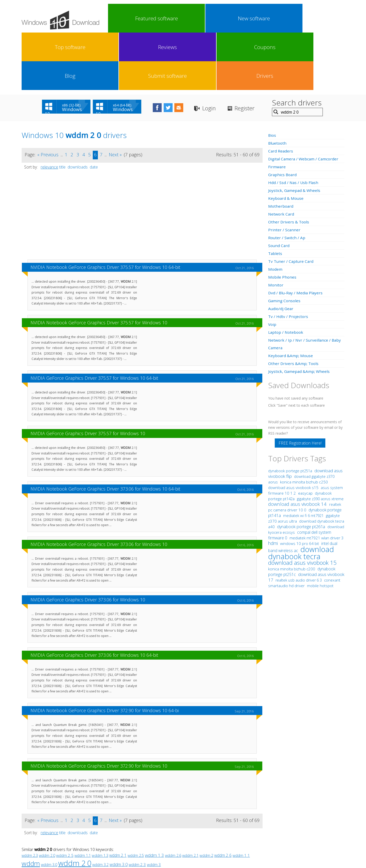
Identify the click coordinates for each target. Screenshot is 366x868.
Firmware (277, 109)
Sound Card (279, 188)
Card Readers (281, 94)
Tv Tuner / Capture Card (292, 204)
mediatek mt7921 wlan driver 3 (317, 480)
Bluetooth (278, 86)
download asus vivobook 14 (298, 446)
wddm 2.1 (190, 798)
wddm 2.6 (173, 798)
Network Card (281, 157)
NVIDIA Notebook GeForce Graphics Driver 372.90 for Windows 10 (99, 708)
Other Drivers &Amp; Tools (294, 306)
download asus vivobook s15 (294, 430)
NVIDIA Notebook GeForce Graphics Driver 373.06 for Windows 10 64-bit (105, 431)
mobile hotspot (320, 528)
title (62, 110)
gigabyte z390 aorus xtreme (320, 441)
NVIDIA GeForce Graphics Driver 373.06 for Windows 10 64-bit (94, 598)
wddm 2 (206, 798)
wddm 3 (154, 807)
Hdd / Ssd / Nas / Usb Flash (294, 125)
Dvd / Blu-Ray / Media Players (296, 235)
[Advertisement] (142, 160)
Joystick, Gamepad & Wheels (295, 133)
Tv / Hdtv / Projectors (288, 259)
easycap (305, 436)
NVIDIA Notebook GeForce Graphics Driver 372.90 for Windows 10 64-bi (105, 653)
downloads (78, 110)
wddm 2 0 (75, 806)
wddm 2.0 (47, 798)
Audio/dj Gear (281, 251)
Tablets (275, 196)
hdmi (273, 486)
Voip (272, 267)
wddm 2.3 (30, 798)
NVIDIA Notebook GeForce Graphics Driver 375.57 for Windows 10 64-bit (105, 210)
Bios (272, 78)
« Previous (48, 97)
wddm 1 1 (241, 798)
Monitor (276, 227)
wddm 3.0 (49, 807)
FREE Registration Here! (300, 386)
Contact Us (220, 828)
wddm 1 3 (154, 798)
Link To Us (145, 828)
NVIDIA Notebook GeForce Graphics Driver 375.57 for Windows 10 (99, 265)
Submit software (299, 18)
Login (226, 51)
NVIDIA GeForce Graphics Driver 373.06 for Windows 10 (88, 542)
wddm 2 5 (65, 798)
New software (152, 18)
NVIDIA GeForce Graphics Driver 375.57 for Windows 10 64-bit (94, 321)
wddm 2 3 (137, 807)
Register (264, 51)
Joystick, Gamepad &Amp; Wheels (300, 314)
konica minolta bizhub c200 (292, 511)
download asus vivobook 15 (302, 505)
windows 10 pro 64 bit (300, 486)
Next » (115, 97)
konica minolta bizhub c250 (304, 425)
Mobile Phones (283, 220)
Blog (270, 18)
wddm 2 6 (223, 798)
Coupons (240, 18)
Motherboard (281, 149)
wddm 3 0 (119, 807)
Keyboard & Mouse (286, 141)
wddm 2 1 (118, 798)
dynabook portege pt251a (291, 413)
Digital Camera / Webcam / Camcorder (304, 101)
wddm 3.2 (100, 807)
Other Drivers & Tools (289, 164)
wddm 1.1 (83, 798)
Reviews (211, 18)
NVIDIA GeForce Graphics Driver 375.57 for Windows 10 (88, 376)
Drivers (329, 18)
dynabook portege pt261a (302, 469)
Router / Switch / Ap (287, 180)
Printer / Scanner (284, 172)
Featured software (122, 18)
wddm (31, 806)
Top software (181, 18)
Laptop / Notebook (287, 275)
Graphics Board (283, 117)
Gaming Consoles (285, 243)
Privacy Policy (182, 828)
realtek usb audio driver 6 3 (299, 523)
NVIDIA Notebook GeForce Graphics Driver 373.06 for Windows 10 (99, 487)
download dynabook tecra (301, 495)
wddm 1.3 (100, 798)
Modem (275, 212)
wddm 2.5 (136, 798)
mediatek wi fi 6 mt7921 (304, 458)
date (94, 110)
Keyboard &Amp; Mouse (291, 298)
